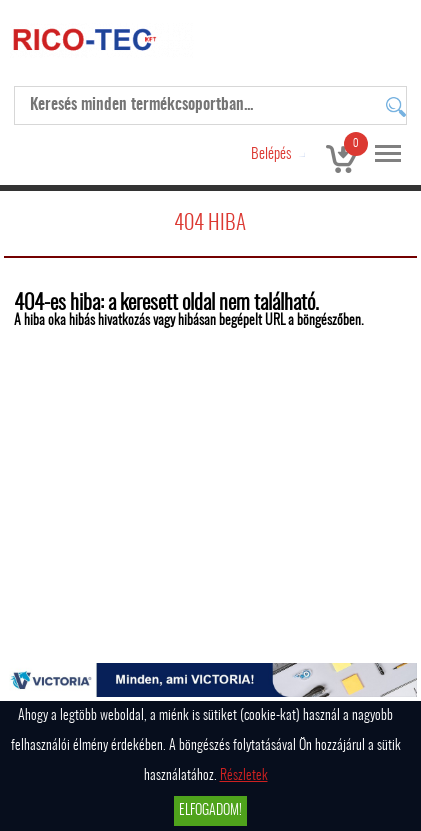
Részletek (244, 776)
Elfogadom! (210, 811)
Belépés (271, 154)
